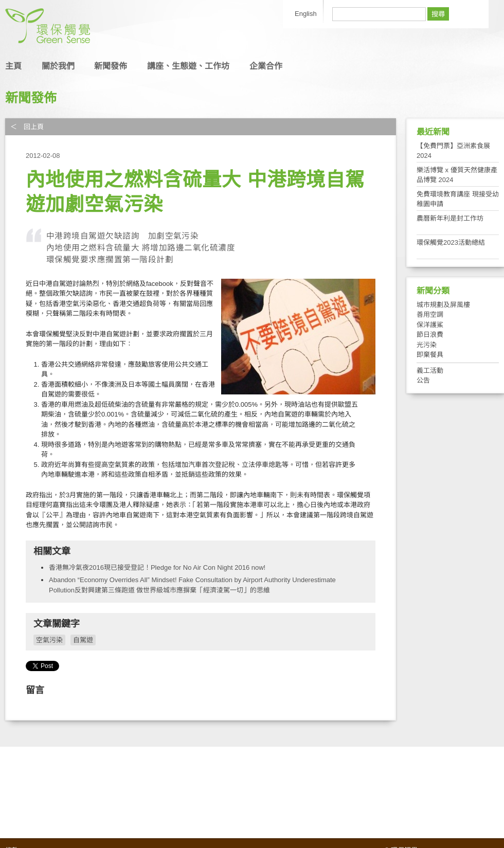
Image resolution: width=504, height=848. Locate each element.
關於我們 (58, 66)
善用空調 (430, 314)
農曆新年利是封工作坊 (450, 218)
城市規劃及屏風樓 (443, 305)
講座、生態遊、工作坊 (188, 66)
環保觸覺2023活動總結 (451, 242)
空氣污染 (49, 640)
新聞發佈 (111, 66)
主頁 (13, 66)
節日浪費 (430, 335)
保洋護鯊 (430, 325)
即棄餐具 (430, 355)
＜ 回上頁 (27, 127)
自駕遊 (83, 640)
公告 (423, 380)
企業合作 (266, 66)
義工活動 (430, 371)
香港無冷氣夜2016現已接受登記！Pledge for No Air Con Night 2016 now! (157, 567)
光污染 (427, 345)
